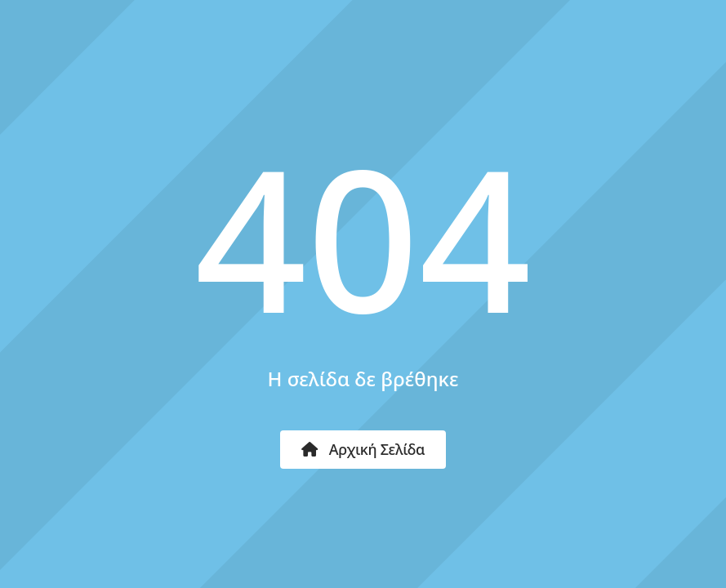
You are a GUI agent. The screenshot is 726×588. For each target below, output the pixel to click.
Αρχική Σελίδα (363, 449)
